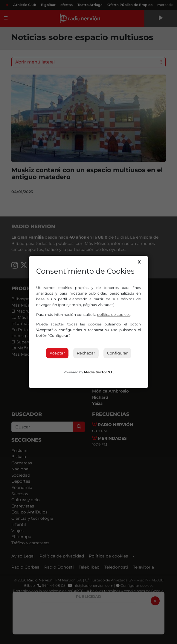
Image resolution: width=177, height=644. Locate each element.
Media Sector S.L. (99, 372)
